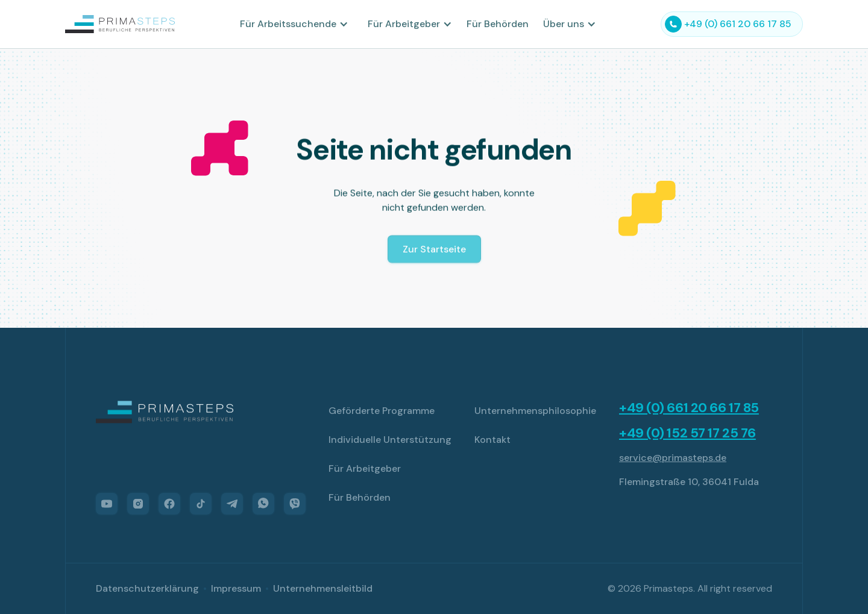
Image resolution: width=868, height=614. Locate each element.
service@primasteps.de (673, 458)
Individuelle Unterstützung (390, 440)
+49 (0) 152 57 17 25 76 (687, 433)
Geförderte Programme (382, 411)
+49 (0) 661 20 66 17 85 (689, 408)
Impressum (236, 588)
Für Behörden (498, 24)
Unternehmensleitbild (323, 588)
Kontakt (492, 440)
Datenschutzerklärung (147, 588)
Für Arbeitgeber (365, 468)
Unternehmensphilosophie (535, 411)
